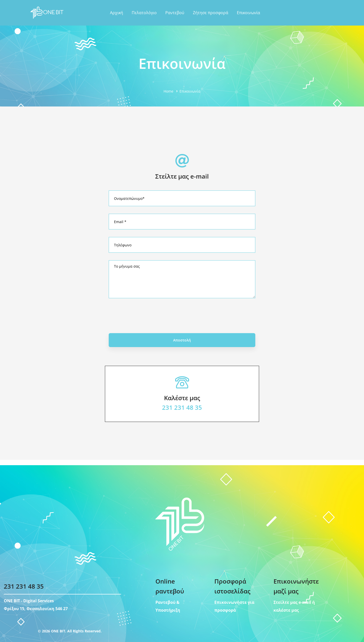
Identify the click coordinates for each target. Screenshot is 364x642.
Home (168, 91)
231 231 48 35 (182, 413)
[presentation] (182, 322)
